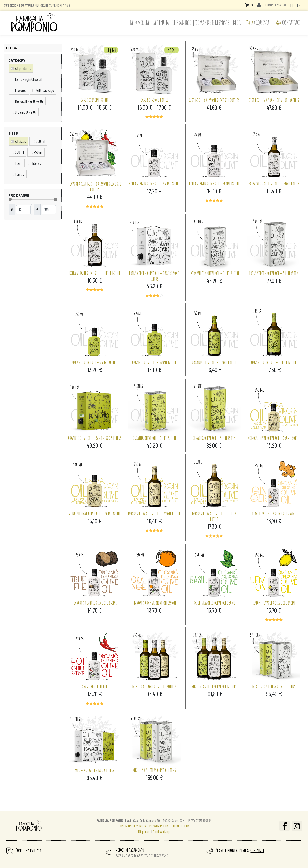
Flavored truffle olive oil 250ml (95, 603)
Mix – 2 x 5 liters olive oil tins (154, 770)
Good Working (161, 831)
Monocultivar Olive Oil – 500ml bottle (95, 513)
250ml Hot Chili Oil (95, 687)
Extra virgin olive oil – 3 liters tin (214, 273)
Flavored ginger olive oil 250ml (274, 513)
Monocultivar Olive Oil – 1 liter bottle (214, 516)
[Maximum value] (49, 210)
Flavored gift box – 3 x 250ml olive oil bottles (95, 187)
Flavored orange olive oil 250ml (154, 603)
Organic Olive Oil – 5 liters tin (214, 438)
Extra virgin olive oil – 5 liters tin (274, 273)
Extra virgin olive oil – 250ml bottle (154, 184)
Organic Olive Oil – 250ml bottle (95, 362)
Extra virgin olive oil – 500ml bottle (214, 184)
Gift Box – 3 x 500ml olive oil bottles (274, 100)
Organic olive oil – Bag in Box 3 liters (95, 438)
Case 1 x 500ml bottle (154, 100)
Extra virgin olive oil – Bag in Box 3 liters (154, 276)
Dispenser (144, 831)
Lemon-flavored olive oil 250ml (274, 603)
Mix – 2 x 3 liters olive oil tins (274, 686)
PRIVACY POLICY (159, 826)
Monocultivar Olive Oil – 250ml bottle (274, 438)
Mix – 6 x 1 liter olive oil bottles (214, 686)
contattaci (257, 850)
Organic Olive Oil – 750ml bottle (214, 362)
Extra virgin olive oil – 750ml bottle (274, 184)
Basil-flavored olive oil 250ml (214, 603)
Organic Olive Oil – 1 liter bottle (274, 362)
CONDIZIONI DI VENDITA (132, 826)
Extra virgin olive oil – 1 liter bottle (95, 273)
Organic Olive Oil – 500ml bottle (154, 362)
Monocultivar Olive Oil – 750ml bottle (154, 513)
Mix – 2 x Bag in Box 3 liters (95, 770)
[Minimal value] (33, 199)
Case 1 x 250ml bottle (95, 100)
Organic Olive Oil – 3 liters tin (154, 438)
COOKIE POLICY (180, 826)
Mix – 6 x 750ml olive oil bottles (154, 686)
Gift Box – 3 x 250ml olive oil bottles (214, 100)
